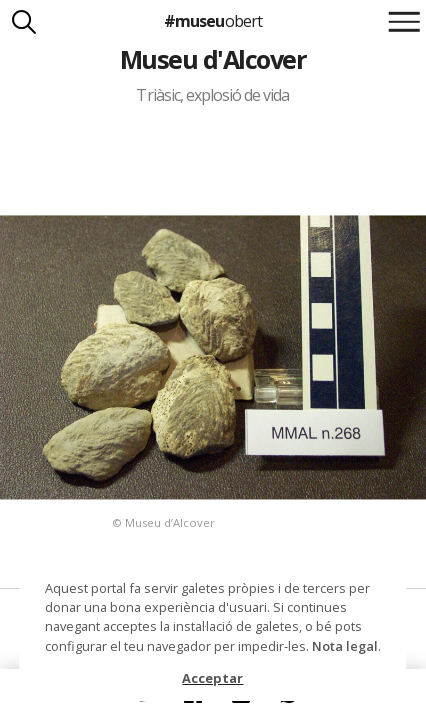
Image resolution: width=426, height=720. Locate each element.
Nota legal (345, 646)
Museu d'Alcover (213, 59)
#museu (212, 21)
